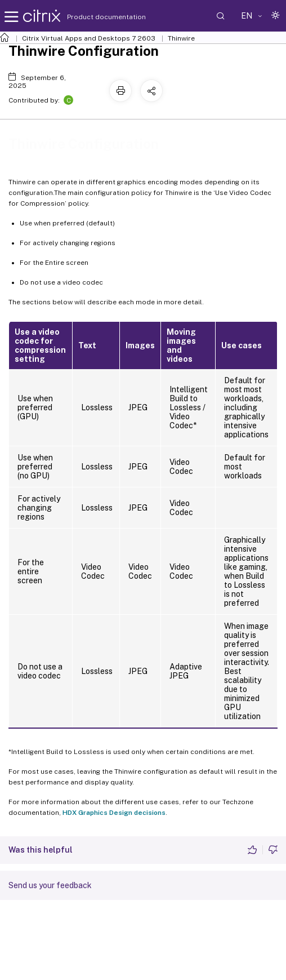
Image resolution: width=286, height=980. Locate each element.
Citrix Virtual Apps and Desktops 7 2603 (89, 38)
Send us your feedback (50, 885)
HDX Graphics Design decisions (114, 813)
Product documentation (92, 17)
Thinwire (181, 38)
